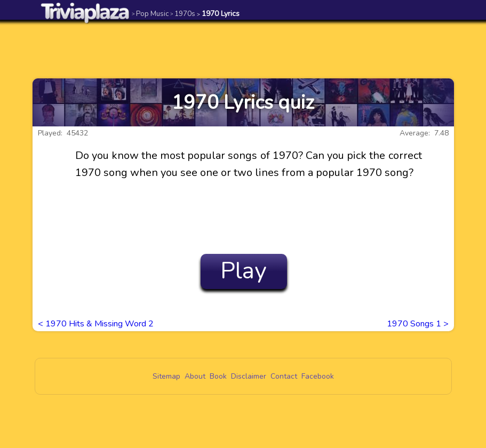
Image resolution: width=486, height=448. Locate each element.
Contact (284, 376)
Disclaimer (249, 376)
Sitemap (166, 376)
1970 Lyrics (218, 14)
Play (244, 271)
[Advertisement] (243, 49)
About (195, 376)
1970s (183, 14)
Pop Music (150, 14)
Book (218, 376)
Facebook (318, 376)
